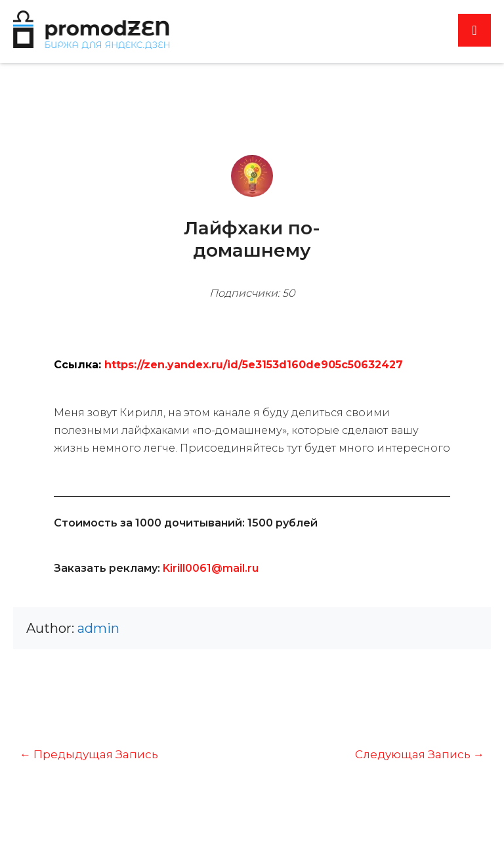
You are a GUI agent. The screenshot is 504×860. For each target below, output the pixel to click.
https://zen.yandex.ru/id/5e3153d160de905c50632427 (254, 365)
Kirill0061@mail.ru (211, 568)
